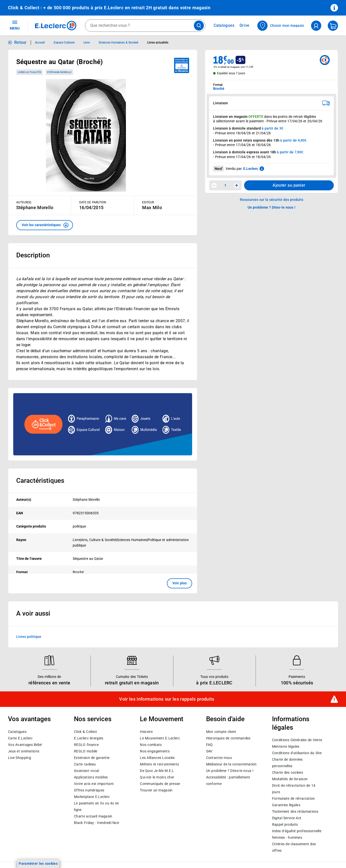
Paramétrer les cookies (38, 863)
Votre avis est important (94, 783)
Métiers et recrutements (159, 764)
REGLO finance (86, 744)
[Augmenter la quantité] (237, 185)
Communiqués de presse (160, 783)
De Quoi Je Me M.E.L (157, 770)
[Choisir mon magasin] (281, 26)
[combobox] (145, 26)
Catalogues (17, 731)
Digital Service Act (287, 818)
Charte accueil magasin (93, 816)
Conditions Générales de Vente (297, 740)
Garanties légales (286, 805)
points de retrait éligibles (297, 117)
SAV (209, 751)
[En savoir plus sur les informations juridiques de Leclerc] (262, 169)
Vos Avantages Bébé (25, 744)
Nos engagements (155, 751)
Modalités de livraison (290, 779)
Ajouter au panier (289, 185)
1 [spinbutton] (225, 185)
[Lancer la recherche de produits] (199, 26)
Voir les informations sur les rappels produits (167, 699)
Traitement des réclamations (295, 811)
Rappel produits (285, 824)
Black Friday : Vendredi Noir (97, 822)
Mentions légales (286, 746)
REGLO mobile (86, 751)
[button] (45, 225)
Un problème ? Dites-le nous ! (230, 770)
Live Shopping (19, 757)
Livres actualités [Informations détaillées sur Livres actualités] (158, 43)
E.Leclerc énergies (89, 738)
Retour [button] (20, 42)
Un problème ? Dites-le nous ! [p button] (272, 207)
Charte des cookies (288, 772)
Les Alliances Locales (157, 757)
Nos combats (151, 744)
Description (33, 255)
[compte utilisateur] (316, 26)
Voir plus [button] (179, 583)
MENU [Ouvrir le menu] (15, 25)
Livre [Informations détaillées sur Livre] (87, 43)
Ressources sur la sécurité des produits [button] (272, 200)
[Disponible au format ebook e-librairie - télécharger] (182, 65)
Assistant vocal (86, 770)
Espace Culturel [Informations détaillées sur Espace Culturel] (64, 43)
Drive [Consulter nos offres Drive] (245, 25)
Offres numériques (89, 790)
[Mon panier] (333, 26)
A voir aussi (33, 613)
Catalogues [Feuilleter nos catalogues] (224, 26)
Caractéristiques (40, 481)
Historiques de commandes (228, 738)
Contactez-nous (219, 757)
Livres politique (29, 637)
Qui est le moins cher (157, 777)
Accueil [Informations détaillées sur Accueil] (40, 43)
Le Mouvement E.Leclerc (160, 738)
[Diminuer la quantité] (214, 185)
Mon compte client (221, 731)
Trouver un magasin (156, 790)
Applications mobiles (91, 777)
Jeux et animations (24, 751)
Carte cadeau (85, 764)
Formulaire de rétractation (294, 798)
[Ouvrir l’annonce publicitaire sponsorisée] (103, 424)
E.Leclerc (92, 796)
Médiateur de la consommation (231, 764)
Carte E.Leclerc (20, 738)
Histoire (146, 731)
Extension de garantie (92, 757)
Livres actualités (30, 72)
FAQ (209, 744)
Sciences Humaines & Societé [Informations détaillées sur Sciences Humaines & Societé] (118, 43)
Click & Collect (85, 731)
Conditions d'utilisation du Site (297, 753)
